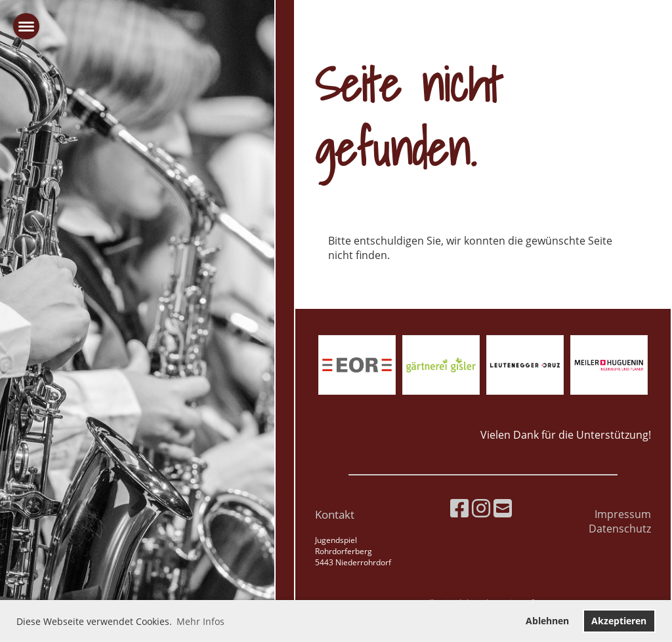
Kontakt (335, 514)
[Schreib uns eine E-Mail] (503, 508)
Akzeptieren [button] (619, 621)
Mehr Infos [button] (200, 621)
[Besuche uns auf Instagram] (481, 508)
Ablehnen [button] (547, 621)
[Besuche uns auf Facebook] (459, 508)
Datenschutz (620, 529)
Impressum (623, 514)
